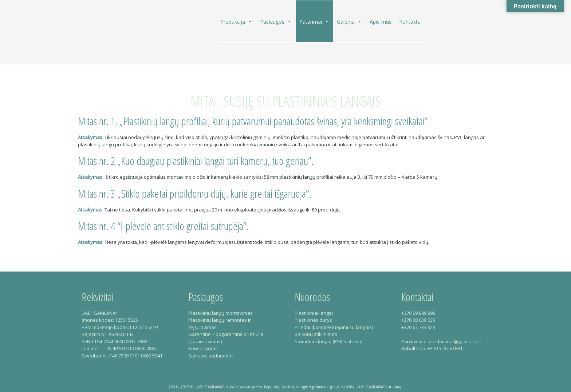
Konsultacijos (203, 348)
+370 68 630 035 (418, 320)
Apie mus (381, 22)
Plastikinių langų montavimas (220, 313)
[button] (250, 22)
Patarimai (314, 21)
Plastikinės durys (313, 320)
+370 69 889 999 (418, 313)
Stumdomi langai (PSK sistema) (328, 341)
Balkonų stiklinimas (316, 334)
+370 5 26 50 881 (445, 348)
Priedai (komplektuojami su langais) (334, 327)
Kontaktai (410, 22)
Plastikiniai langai (314, 313)
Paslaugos (276, 21)
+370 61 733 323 (418, 327)
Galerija (349, 21)
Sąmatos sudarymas (211, 356)
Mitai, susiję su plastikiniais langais (286, 101)
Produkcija (236, 21)
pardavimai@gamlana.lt (455, 341)
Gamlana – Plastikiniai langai (108, 35)
